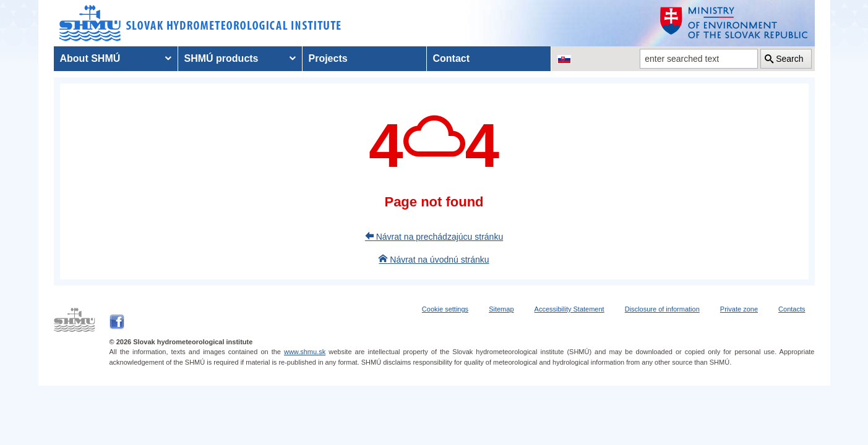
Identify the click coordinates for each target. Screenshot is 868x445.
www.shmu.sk (305, 352)
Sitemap (501, 309)
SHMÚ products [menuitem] (221, 58)
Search (789, 59)
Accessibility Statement (569, 309)
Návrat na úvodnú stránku (434, 260)
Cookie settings (445, 309)
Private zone (739, 309)
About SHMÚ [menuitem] (90, 58)
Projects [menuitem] (328, 58)
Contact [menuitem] (452, 58)
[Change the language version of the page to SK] (564, 59)
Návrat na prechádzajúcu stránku (434, 237)
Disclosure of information (662, 309)
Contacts (792, 309)
